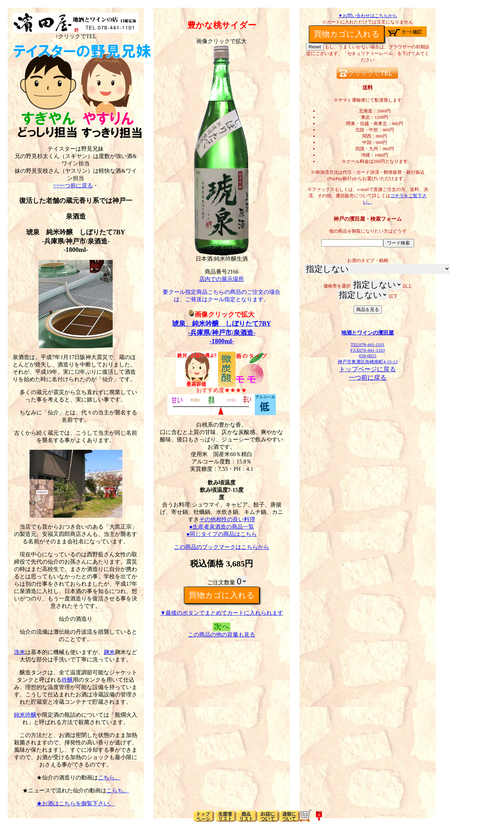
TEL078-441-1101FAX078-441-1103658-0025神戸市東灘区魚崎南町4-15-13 (367, 351)
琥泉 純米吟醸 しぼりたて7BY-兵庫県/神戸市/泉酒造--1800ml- (222, 332)
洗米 (20, 652)
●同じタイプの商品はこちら (222, 534)
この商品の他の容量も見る (222, 635)
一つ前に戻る (367, 378)
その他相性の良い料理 (227, 519)
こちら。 (109, 777)
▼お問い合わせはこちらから (368, 16)
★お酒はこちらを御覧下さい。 (76, 803)
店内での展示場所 (222, 279)
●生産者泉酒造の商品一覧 (222, 527)
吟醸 (67, 680)
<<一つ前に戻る (73, 185)
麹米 (109, 652)
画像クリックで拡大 (222, 314)
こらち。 (118, 790)
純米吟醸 (25, 715)
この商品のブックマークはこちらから (222, 547)
